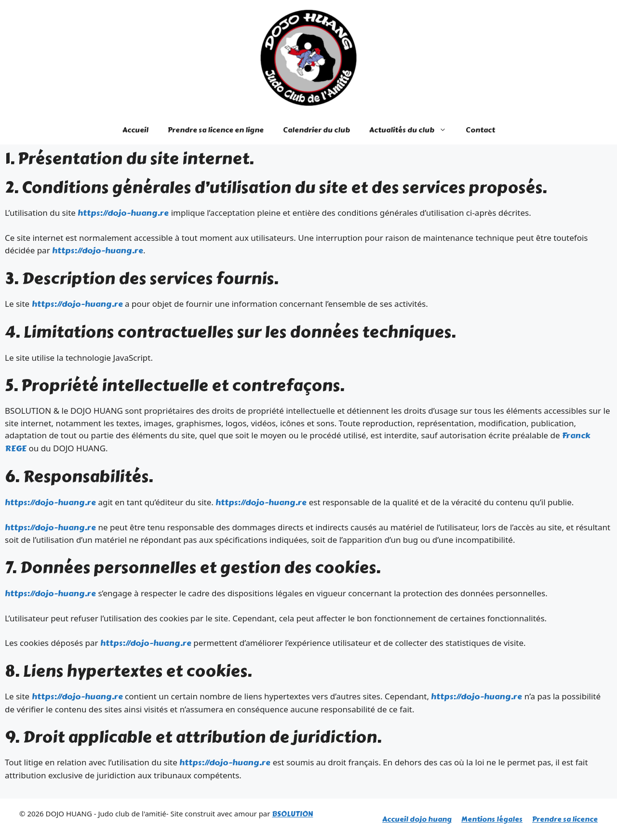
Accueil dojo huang (417, 819)
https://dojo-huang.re (123, 213)
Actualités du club (413, 130)
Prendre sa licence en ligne (216, 130)
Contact (480, 130)
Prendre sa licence (565, 819)
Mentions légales (492, 819)
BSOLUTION (292, 814)
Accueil (135, 130)
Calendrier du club (316, 130)
